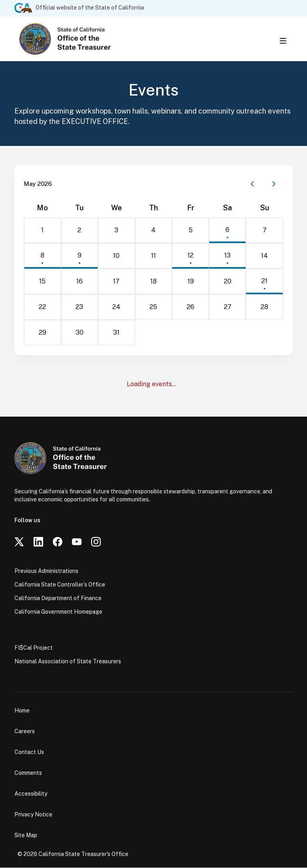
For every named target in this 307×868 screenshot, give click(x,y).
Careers (25, 732)
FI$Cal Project (34, 648)
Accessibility (31, 794)
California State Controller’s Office (60, 585)
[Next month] (274, 184)
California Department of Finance (58, 599)
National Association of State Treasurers (68, 662)
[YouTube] (77, 542)
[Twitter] (19, 542)
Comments (28, 773)
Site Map (26, 836)
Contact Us (29, 752)
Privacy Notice (33, 815)
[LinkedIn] (38, 542)
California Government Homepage (58, 612)
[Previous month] (252, 184)
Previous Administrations (46, 571)
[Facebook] (58, 542)
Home (22, 711)
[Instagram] (96, 542)
